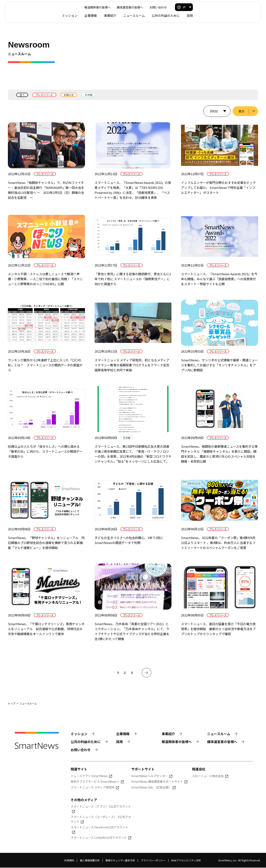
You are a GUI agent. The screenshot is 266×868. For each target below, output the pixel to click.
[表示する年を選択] (217, 111)
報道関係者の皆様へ (154, 7)
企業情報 (150, 15)
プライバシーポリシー (153, 861)
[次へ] (147, 673)
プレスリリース (45, 95)
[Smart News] (39, 10)
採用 (250, 15)
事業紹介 (170, 15)
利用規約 (69, 861)
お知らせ (69, 95)
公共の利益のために (226, 15)
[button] (244, 7)
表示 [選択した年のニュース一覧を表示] (241, 111)
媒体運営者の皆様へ (187, 7)
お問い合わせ (215, 7)
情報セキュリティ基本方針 (120, 861)
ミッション (130, 15)
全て (22, 95)
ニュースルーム (194, 15)
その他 (89, 95)
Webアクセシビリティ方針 (186, 861)
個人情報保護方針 (90, 861)
